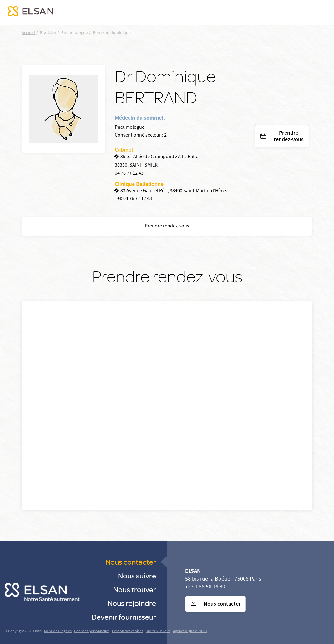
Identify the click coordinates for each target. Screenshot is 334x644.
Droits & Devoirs (158, 631)
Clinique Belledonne (139, 185)
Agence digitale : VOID (190, 631)
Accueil (28, 33)
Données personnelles (92, 631)
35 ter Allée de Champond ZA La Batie (159, 157)
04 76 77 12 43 (129, 174)
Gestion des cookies (128, 631)
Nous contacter (131, 562)
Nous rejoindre (132, 603)
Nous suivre (137, 575)
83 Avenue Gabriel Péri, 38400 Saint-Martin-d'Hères (174, 191)
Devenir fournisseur (124, 617)
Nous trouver (135, 589)
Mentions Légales (58, 631)
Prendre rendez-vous (289, 137)
